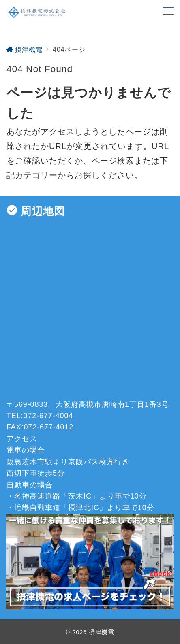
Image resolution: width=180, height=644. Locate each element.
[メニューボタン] (168, 12)
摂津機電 (102, 632)
